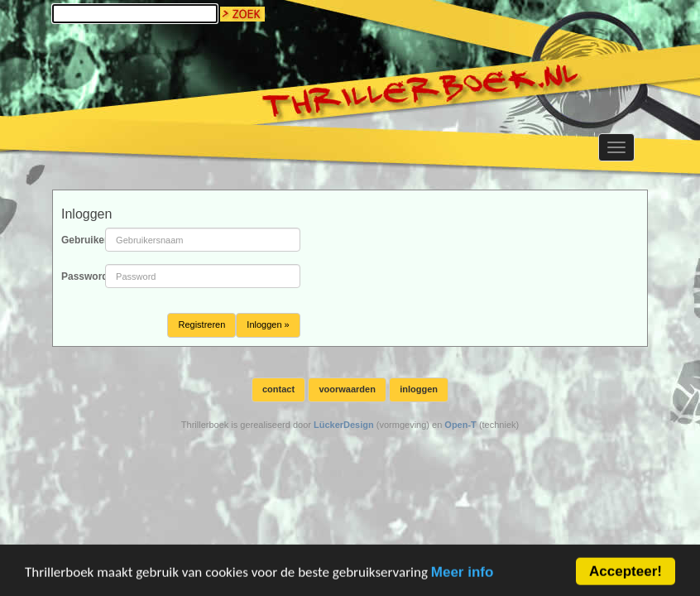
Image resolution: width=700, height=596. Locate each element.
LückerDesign (344, 425)
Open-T (460, 425)
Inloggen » (268, 324)
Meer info (463, 576)
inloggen (419, 389)
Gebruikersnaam (77, 240)
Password (77, 276)
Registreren (201, 324)
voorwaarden (347, 389)
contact (278, 389)
